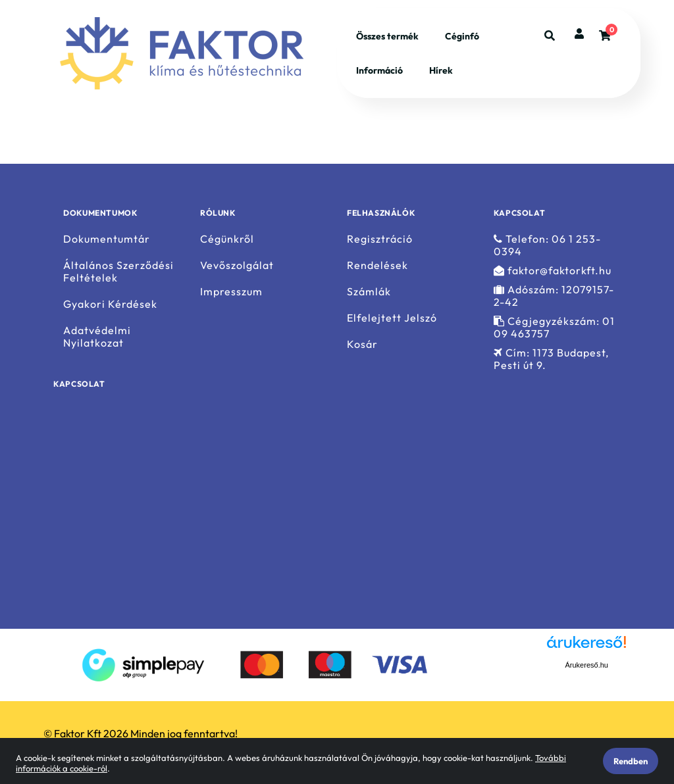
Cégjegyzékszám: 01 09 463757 (554, 328)
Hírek (441, 70)
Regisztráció (380, 239)
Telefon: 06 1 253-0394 (547, 245)
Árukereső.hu (587, 665)
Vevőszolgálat (237, 265)
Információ (379, 70)
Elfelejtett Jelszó (392, 318)
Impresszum (231, 292)
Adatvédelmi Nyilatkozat (97, 337)
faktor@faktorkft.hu (553, 271)
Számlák (369, 292)
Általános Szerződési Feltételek (118, 272)
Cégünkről (227, 239)
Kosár (362, 344)
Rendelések (377, 265)
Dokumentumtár (107, 239)
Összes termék (387, 36)
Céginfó (462, 36)
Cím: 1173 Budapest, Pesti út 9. (551, 359)
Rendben (631, 761)
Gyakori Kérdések (110, 304)
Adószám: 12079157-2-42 (554, 296)
